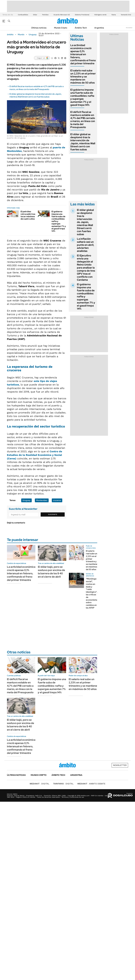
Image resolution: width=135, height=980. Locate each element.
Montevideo (42, 500)
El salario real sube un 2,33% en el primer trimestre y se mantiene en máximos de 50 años (83, 77)
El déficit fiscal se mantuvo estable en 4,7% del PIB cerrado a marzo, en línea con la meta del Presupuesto (37, 88)
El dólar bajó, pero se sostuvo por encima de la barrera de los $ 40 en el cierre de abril (51, 572)
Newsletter (129, 28)
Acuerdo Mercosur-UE (62, 15)
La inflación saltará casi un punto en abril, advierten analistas (85, 245)
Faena (114, 15)
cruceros (57, 500)
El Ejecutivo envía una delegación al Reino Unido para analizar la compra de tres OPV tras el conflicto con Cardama (86, 268)
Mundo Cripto (61, 28)
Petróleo (45, 15)
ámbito (10, 35)
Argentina (99, 28)
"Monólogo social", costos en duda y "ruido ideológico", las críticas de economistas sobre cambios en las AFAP (92, 593)
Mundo (21, 35)
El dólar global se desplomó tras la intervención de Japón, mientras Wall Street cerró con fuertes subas (36, 95)
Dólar (35, 15)
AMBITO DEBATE (91, 784)
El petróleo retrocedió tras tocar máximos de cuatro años (28, 215)
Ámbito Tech (81, 28)
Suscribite (53, 514)
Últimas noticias (39, 28)
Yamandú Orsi (126, 15)
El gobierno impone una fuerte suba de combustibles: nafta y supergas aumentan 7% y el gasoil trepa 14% (82, 97)
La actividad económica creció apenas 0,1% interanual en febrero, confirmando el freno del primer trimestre (83, 54)
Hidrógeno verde (100, 15)
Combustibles (23, 15)
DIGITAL (40, 784)
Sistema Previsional (82, 15)
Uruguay (33, 35)
